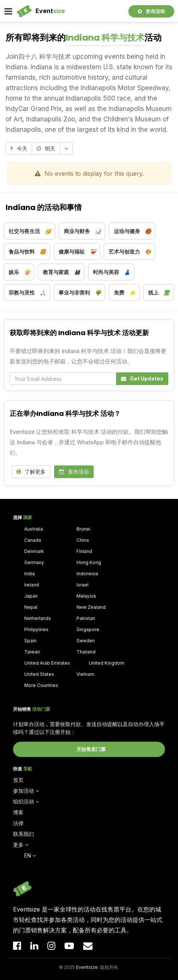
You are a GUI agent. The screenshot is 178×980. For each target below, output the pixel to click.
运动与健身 (132, 231)
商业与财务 (82, 231)
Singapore (88, 629)
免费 (125, 293)
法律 (18, 823)
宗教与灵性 (27, 293)
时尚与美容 (112, 272)
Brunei (83, 529)
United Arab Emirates (47, 663)
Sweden (86, 641)
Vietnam (85, 674)
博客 (18, 812)
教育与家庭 (62, 272)
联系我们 (24, 834)
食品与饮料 (27, 252)
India (29, 574)
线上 (159, 293)
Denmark (34, 551)
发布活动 (151, 11)
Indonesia (87, 574)
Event (50, 11)
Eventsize (87, 967)
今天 (19, 148)
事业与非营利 (80, 293)
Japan (31, 596)
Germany (34, 562)
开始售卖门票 (91, 749)
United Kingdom (107, 663)
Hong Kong (89, 562)
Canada (33, 540)
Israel (82, 585)
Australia (34, 529)
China (83, 540)
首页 (18, 780)
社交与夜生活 (30, 231)
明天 (46, 148)
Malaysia (86, 596)
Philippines (36, 629)
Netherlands (38, 618)
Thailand (86, 652)
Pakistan (86, 618)
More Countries (41, 685)
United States (39, 674)
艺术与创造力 (130, 252)
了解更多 (31, 472)
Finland (84, 551)
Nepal (31, 607)
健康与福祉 (77, 252)
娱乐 (19, 272)
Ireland (32, 585)
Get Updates (142, 378)
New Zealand (91, 607)
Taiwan (32, 652)
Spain (30, 641)
